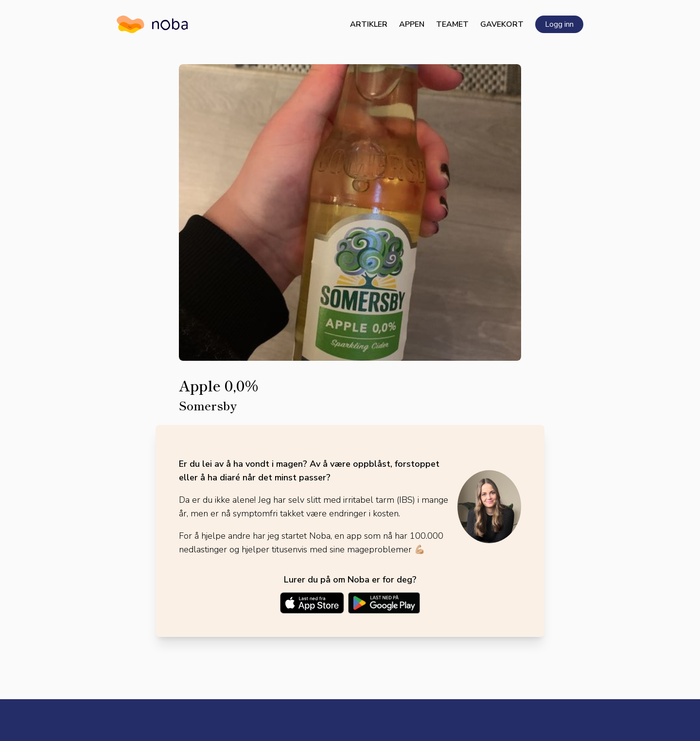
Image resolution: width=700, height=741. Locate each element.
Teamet (452, 24)
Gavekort (502, 24)
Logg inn (559, 24)
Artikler (369, 24)
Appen (412, 24)
